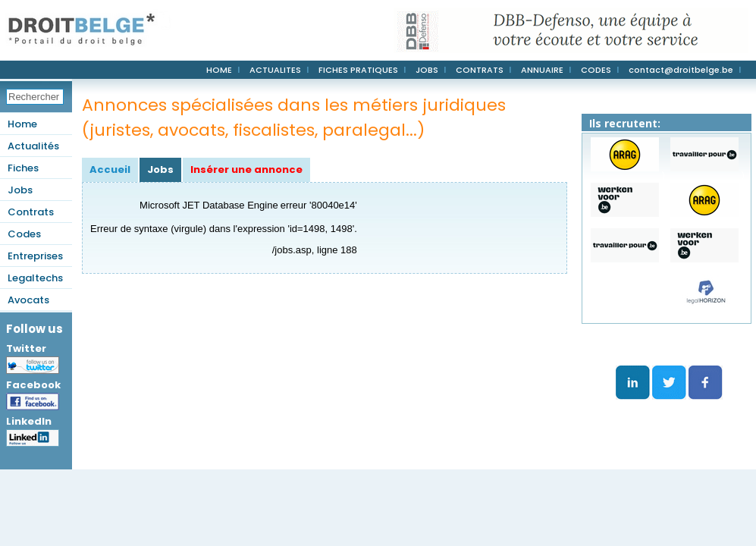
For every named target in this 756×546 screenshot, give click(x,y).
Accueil (110, 169)
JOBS (427, 70)
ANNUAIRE (542, 70)
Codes (24, 234)
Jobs (20, 190)
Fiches (23, 168)
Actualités (33, 146)
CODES (596, 70)
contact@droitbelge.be (681, 70)
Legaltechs (35, 278)
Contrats (31, 212)
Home (22, 124)
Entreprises (35, 256)
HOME (219, 70)
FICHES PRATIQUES (358, 70)
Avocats (28, 300)
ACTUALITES (275, 70)
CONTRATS (480, 70)
